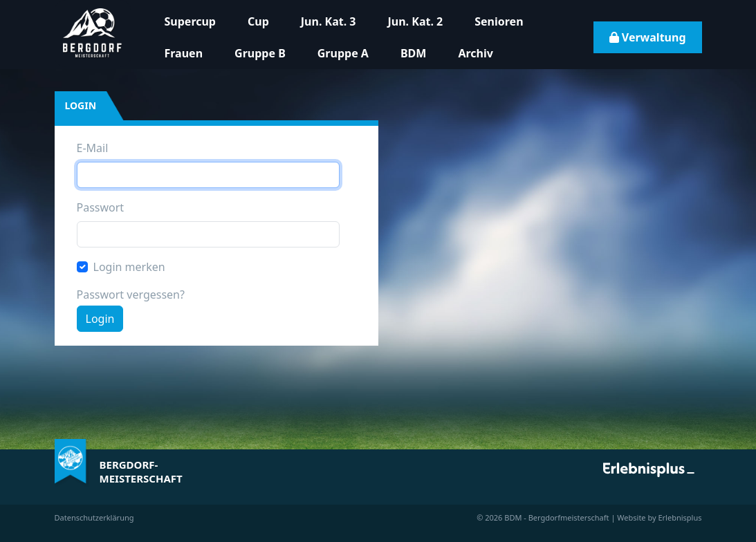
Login (100, 319)
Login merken (129, 267)
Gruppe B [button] (260, 53)
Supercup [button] (190, 21)
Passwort (101, 207)
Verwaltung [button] (648, 37)
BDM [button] (413, 53)
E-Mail (93, 148)
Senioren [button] (499, 21)
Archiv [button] (475, 53)
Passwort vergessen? (131, 295)
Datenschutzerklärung (94, 517)
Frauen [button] (184, 53)
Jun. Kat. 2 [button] (416, 21)
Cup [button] (258, 21)
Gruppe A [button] (343, 53)
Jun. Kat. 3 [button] (329, 21)
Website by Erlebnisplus (659, 517)
